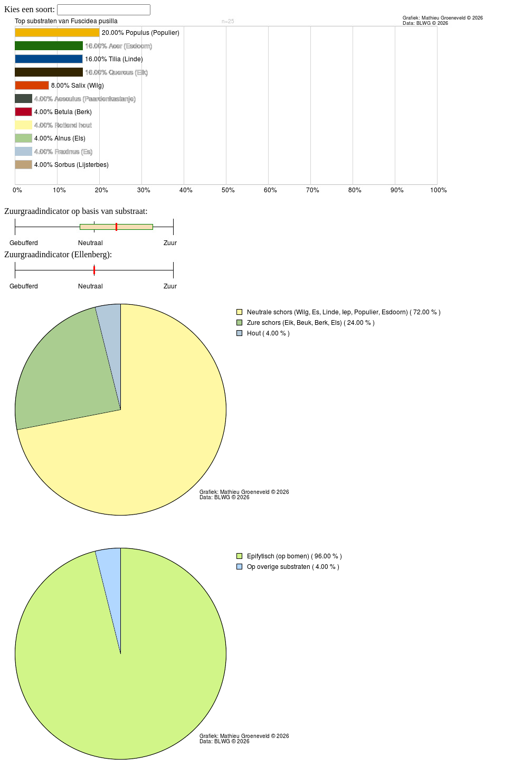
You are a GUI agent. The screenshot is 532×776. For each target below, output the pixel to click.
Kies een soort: (31, 9)
